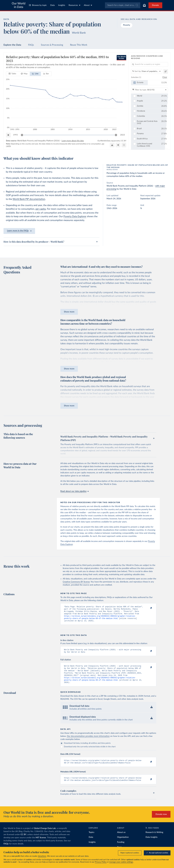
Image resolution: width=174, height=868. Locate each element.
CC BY (124, 141)
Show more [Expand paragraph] (69, 312)
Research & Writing (154, 839)
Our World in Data (19, 5)
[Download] (112, 145)
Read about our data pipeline (74, 491)
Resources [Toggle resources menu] (74, 5)
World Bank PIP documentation (29, 199)
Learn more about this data (73, 141)
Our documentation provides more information (88, 741)
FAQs (31, 45)
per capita (41, 209)
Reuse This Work (79, 45)
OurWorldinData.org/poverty (109, 141)
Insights (62, 5)
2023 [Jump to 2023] (123, 135)
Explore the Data (12, 45)
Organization (123, 843)
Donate (155, 5)
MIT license (41, 844)
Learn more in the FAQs (19, 231)
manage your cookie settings (121, 862)
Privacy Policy (101, 862)
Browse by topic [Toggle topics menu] (38, 5)
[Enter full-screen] (124, 145)
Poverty (127, 25)
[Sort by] (147, 71)
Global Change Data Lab (45, 835)
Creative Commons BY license (76, 582)
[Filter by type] (150, 90)
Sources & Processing (52, 45)
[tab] (12, 74)
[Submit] (137, 5)
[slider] (22, 135)
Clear (165, 77)
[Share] (118, 145)
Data (52, 5)
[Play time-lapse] (8, 135)
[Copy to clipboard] (148, 608)
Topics (91, 839)
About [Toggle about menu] (88, 5)
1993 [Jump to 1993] (15, 135)
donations (42, 856)
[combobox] (123, 5)
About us (121, 839)
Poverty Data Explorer (75, 216)
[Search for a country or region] (150, 64)
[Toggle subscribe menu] (144, 5)
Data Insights (151, 843)
